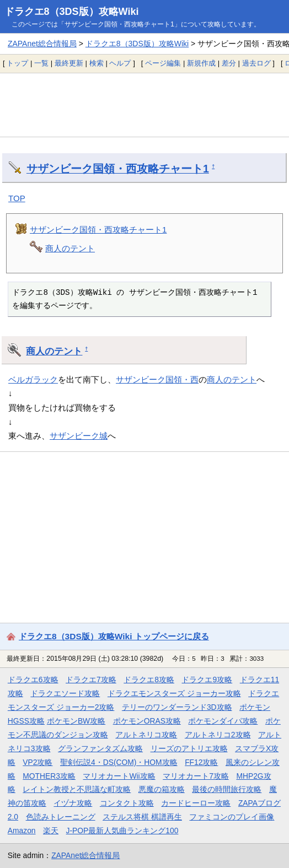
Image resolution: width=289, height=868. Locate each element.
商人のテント (70, 248)
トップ (17, 63)
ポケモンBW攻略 (76, 721)
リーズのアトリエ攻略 (189, 748)
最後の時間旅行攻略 (227, 789)
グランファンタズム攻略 (100, 748)
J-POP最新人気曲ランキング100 (122, 831)
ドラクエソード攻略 (65, 693)
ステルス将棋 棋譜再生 (142, 817)
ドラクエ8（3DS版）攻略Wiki (72, 12)
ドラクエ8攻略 (149, 680)
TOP (17, 198)
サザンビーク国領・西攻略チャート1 (118, 169)
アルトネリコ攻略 (146, 735)
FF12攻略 (201, 762)
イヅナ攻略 (73, 803)
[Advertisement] (144, 105)
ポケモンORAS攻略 (147, 721)
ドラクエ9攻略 (207, 680)
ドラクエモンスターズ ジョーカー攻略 (174, 693)
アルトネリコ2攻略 (218, 735)
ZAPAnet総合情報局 (42, 44)
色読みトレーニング (61, 817)
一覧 (41, 63)
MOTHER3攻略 (49, 776)
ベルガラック (33, 379)
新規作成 (201, 63)
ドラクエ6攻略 (33, 680)
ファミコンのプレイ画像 (232, 817)
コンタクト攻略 (127, 803)
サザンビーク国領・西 (157, 379)
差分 (229, 63)
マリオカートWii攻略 (119, 776)
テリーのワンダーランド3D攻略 (177, 707)
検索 (97, 63)
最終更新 (69, 63)
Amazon (22, 831)
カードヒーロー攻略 (196, 803)
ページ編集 (163, 63)
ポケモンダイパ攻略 (223, 721)
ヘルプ (120, 63)
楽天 (51, 831)
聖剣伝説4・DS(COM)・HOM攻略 (119, 762)
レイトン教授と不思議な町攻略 (77, 789)
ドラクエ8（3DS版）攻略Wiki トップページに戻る (114, 636)
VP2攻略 (38, 762)
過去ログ (256, 63)
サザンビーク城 (79, 436)
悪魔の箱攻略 (162, 789)
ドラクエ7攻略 (91, 680)
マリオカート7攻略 (196, 776)
